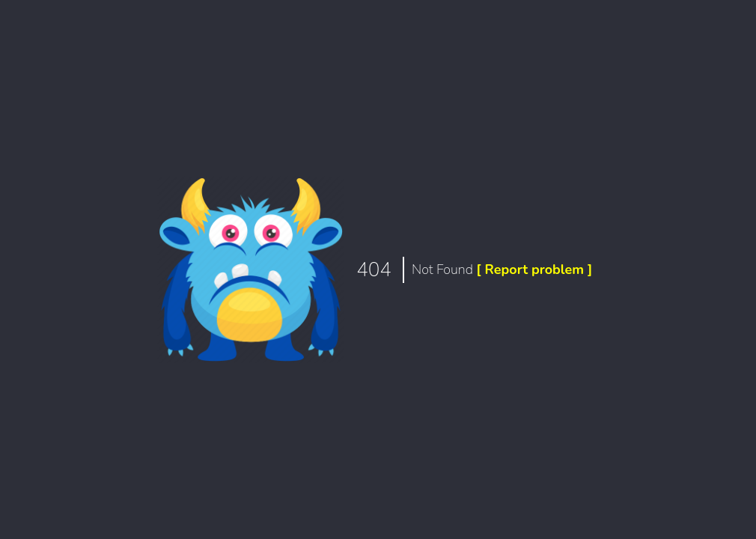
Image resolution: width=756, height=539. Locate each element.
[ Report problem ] (534, 269)
